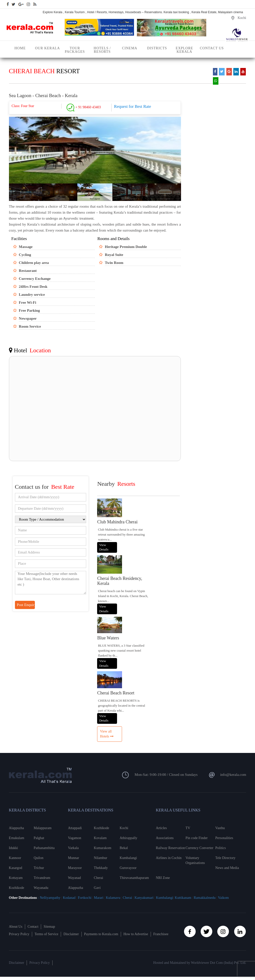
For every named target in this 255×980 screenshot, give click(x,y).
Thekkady (101, 868)
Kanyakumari (144, 898)
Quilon (38, 858)
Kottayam (16, 878)
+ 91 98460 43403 (84, 107)
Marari (98, 898)
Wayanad (74, 878)
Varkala (73, 848)
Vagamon (75, 838)
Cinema (130, 48)
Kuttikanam (183, 898)
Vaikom (223, 898)
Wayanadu (41, 888)
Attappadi (75, 828)
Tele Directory (225, 858)
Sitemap (49, 927)
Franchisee (161, 934)
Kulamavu (114, 898)
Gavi (97, 888)
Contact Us (212, 48)
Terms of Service (46, 934)
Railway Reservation (170, 848)
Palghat (39, 838)
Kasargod (16, 868)
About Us (16, 927)
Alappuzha (17, 828)
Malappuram (43, 828)
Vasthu (220, 828)
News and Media (227, 868)
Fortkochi (85, 898)
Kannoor (15, 858)
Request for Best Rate (133, 106)
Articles (161, 828)
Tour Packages (75, 50)
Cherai (98, 878)
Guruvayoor (128, 868)
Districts (157, 48)
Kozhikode (17, 888)
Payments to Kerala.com (101, 934)
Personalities (224, 838)
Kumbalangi (128, 858)
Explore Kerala (185, 50)
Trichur (39, 868)
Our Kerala (48, 48)
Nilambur (101, 858)
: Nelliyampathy (49, 898)
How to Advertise (136, 934)
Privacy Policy (19, 934)
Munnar (73, 858)
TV (188, 828)
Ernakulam (17, 838)
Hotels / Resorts (102, 50)
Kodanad (69, 898)
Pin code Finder (197, 838)
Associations (165, 838)
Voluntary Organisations (195, 860)
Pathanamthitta (44, 848)
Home (20, 48)
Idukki (14, 848)
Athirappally (129, 838)
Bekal (124, 848)
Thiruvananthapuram (133, 878)
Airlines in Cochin (169, 858)
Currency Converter (199, 848)
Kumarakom (103, 848)
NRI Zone (163, 878)
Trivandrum (42, 878)
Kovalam (100, 838)
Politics (221, 848)
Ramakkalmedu (205, 898)
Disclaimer (71, 934)
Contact (33, 927)
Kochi (124, 828)
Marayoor (75, 868)
